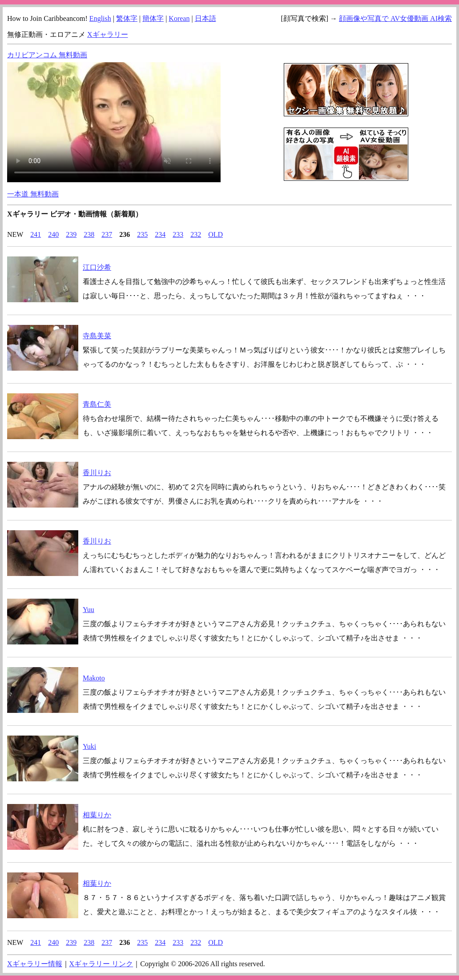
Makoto (94, 678)
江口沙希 (97, 267)
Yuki (89, 746)
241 (36, 234)
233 (178, 234)
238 (89, 234)
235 (142, 234)
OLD (215, 234)
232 (196, 234)
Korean (179, 18)
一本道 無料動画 (33, 194)
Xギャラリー (108, 34)
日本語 (205, 18)
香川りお (97, 473)
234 (160, 234)
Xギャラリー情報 (35, 964)
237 (107, 234)
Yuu (89, 610)
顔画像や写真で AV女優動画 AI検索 (395, 18)
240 (53, 234)
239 (71, 234)
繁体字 (127, 18)
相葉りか (97, 815)
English (100, 18)
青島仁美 (97, 404)
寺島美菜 (97, 336)
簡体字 (153, 18)
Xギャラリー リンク (101, 964)
